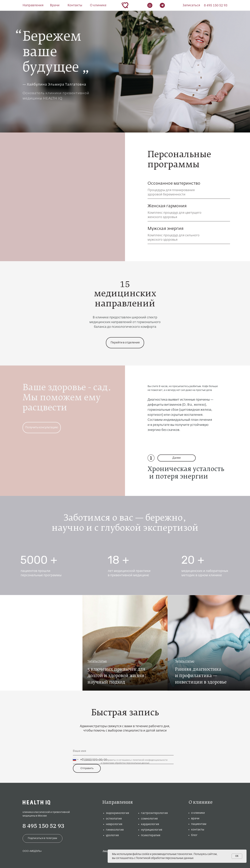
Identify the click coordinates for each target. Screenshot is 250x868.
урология (112, 835)
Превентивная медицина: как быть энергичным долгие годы (37, 676)
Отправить (87, 768)
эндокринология (117, 813)
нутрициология (152, 830)
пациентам (199, 824)
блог (194, 835)
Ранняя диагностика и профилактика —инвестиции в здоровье (201, 676)
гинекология (115, 830)
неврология (114, 824)
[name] (123, 751)
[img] (41, 643)
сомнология (149, 819)
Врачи (55, 5)
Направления (33, 5)
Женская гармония (167, 206)
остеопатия (114, 819)
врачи (195, 819)
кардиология (150, 824)
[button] (191, 5)
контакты (198, 830)
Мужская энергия (166, 229)
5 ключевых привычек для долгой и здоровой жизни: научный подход (117, 676)
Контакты (75, 5)
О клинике (98, 5)
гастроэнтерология (154, 813)
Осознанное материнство (174, 183)
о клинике (198, 813)
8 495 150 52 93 (43, 826)
